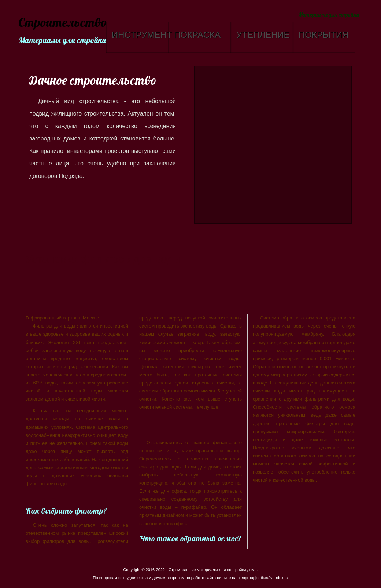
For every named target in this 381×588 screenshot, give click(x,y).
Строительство (61, 23)
